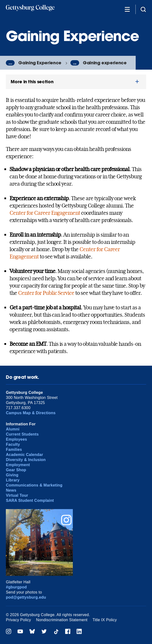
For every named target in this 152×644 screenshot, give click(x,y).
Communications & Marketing (34, 485)
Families (14, 450)
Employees (16, 439)
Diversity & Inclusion (26, 460)
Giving (12, 475)
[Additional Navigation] (127, 9)
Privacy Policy (18, 620)
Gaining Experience (40, 63)
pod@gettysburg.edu (26, 597)
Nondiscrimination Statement (62, 620)
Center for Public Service (46, 293)
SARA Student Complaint (30, 500)
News (11, 490)
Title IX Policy (105, 620)
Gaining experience (105, 63)
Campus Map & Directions (31, 413)
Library (13, 480)
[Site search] (143, 9)
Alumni (13, 429)
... (10, 63)
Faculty (13, 444)
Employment (18, 465)
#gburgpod (16, 587)
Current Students (22, 434)
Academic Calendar (24, 455)
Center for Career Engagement (45, 213)
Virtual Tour (17, 495)
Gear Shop (16, 470)
